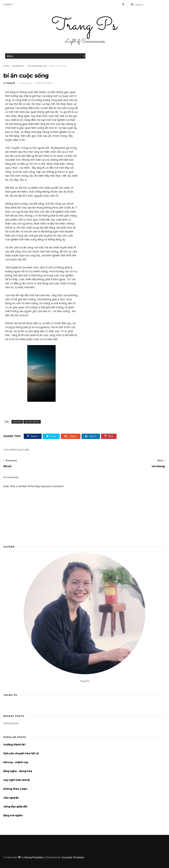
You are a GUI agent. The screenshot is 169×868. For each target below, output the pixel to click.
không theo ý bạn (15, 789)
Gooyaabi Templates (73, 857)
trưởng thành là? (15, 744)
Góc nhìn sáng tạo (37, 66)
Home (6, 66)
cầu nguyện (11, 798)
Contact (8, 4)
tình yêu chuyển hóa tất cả (21, 753)
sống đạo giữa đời (15, 806)
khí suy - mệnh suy (16, 762)
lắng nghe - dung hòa (18, 771)
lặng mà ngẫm (13, 815)
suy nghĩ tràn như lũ (17, 780)
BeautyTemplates (34, 857)
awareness (18, 66)
